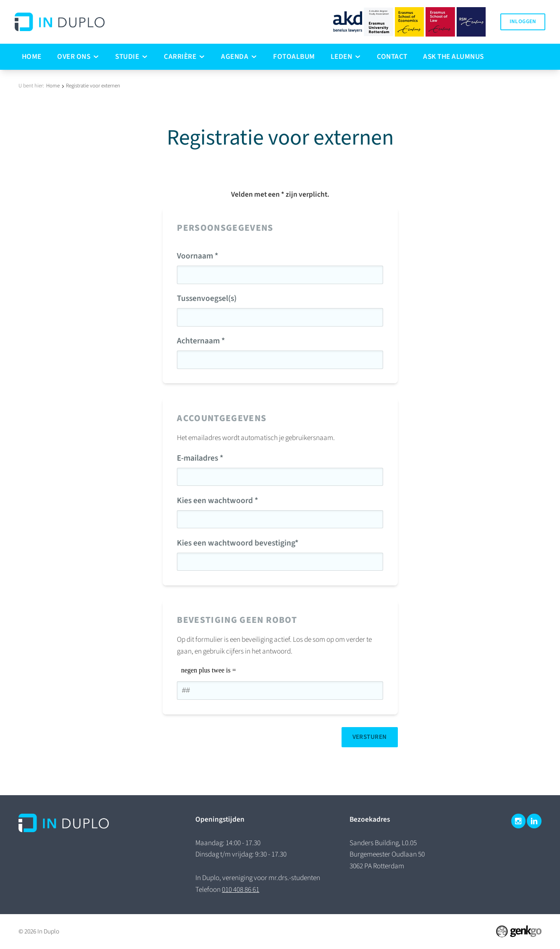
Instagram (519, 821)
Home (53, 86)
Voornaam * (198, 256)
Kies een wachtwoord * (218, 501)
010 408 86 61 (241, 890)
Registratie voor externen (93, 86)
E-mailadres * (200, 458)
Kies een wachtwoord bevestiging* (238, 543)
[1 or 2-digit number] (280, 691)
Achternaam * (201, 341)
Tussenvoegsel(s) (207, 298)
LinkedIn (534, 821)
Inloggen (523, 21)
